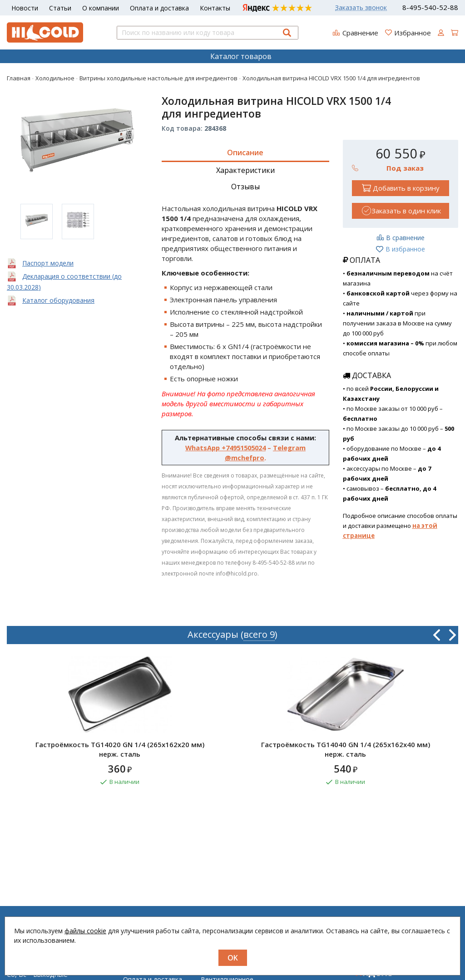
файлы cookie (85, 931)
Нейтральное (221, 977)
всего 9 (259, 634)
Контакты (215, 8)
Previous (437, 635)
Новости (25, 8)
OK (233, 958)
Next (453, 635)
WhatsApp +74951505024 (225, 448)
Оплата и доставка (159, 8)
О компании (101, 8)
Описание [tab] (245, 153)
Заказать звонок (361, 8)
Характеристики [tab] (245, 170)
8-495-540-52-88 (430, 7)
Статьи (60, 8)
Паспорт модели (48, 263)
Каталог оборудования (58, 300)
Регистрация (297, 977)
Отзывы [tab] (245, 187)
